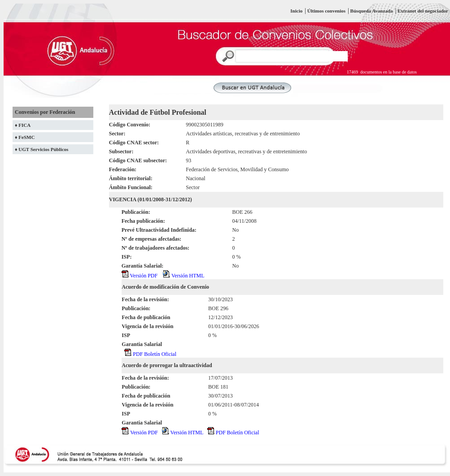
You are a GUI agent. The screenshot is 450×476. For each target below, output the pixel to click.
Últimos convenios (326, 11)
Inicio (296, 11)
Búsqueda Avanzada (372, 11)
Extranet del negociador (423, 11)
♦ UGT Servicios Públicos (42, 149)
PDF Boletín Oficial (150, 354)
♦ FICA (23, 125)
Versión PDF (140, 276)
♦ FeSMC (25, 137)
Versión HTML (183, 276)
